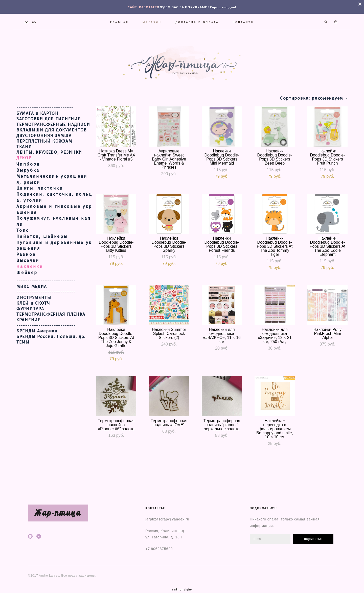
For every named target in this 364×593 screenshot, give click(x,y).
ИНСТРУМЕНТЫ (34, 303)
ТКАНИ (24, 152)
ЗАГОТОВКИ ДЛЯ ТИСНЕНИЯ (49, 124)
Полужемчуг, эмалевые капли (54, 226)
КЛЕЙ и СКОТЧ (33, 308)
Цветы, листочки (40, 193)
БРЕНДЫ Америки (37, 336)
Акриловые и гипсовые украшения (54, 214)
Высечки (28, 265)
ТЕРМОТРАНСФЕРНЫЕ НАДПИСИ (53, 129)
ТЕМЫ (23, 347)
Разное (26, 259)
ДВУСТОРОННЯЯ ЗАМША (44, 141)
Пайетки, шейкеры (42, 241)
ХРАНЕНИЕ (29, 325)
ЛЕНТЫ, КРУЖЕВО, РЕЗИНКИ (49, 157)
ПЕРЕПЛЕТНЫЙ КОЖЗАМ (44, 146)
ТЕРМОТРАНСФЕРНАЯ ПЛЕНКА (51, 319)
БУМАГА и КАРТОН (38, 118)
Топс (23, 235)
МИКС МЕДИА (32, 291)
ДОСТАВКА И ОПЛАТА (197, 21)
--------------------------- (46, 286)
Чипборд (28, 169)
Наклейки (30, 271)
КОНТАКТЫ (243, 21)
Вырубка (28, 175)
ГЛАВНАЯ (119, 21)
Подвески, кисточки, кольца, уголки (54, 202)
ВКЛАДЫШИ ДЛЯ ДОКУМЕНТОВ (52, 135)
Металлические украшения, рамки (52, 184)
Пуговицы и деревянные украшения (54, 250)
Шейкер (27, 277)
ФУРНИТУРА (30, 314)
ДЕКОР (24, 163)
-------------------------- (45, 113)
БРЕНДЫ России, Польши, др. (51, 341)
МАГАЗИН (152, 21)
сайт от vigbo (182, 581)
